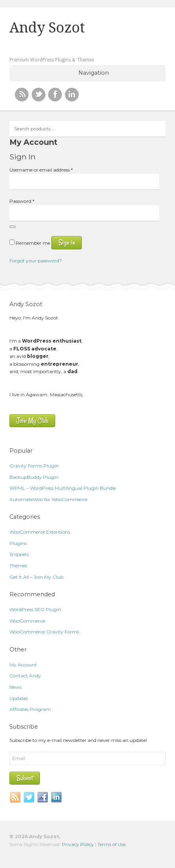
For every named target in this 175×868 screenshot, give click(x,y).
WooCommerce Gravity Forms (44, 632)
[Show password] (13, 227)
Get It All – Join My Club (36, 577)
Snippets (19, 554)
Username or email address (41, 170)
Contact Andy (25, 676)
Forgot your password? (36, 261)
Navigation (94, 73)
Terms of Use (112, 844)
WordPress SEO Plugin (35, 609)
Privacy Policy (78, 844)
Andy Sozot (47, 28)
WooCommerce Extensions (40, 532)
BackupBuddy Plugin (34, 477)
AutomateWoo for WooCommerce (48, 499)
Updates (19, 698)
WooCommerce (27, 621)
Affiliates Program (30, 709)
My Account (23, 665)
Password (22, 201)
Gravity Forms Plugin (34, 466)
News (15, 687)
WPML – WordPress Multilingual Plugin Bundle (63, 488)
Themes (18, 566)
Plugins (18, 543)
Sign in (67, 243)
